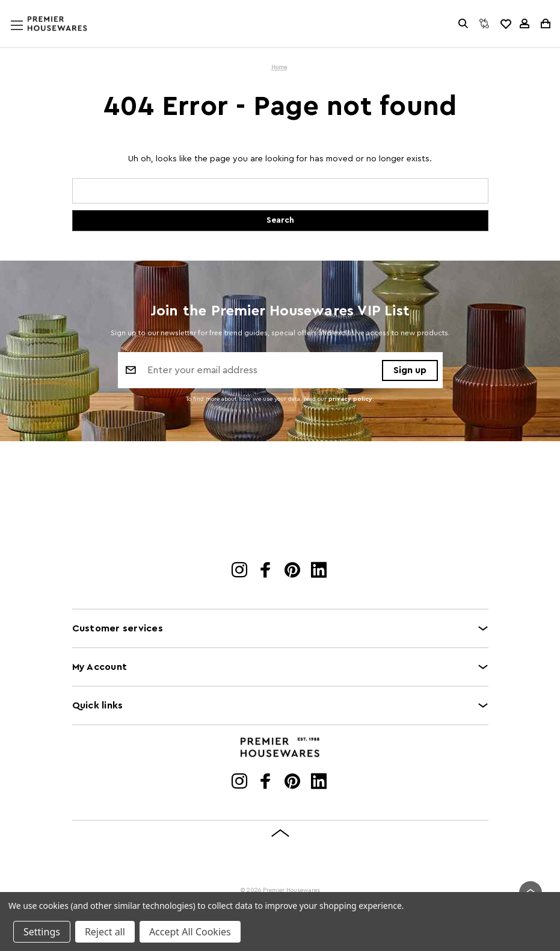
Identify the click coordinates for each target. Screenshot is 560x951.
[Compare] (484, 23)
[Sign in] (525, 23)
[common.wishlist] (505, 23)
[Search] (463, 23)
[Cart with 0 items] (545, 23)
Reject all (105, 932)
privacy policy (350, 399)
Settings (42, 932)
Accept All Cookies (190, 932)
